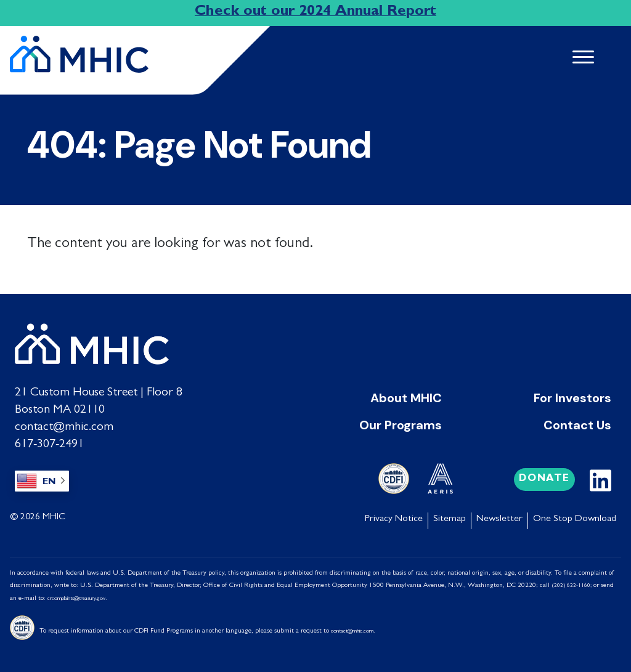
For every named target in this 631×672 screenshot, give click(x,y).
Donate (544, 479)
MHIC (54, 517)
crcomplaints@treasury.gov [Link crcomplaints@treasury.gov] (76, 598)
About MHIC (406, 397)
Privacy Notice (394, 519)
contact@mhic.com (64, 427)
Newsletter (499, 519)
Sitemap (450, 519)
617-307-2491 (49, 444)
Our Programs (401, 424)
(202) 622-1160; (572, 585)
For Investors (572, 397)
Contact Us (577, 424)
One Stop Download (575, 519)
